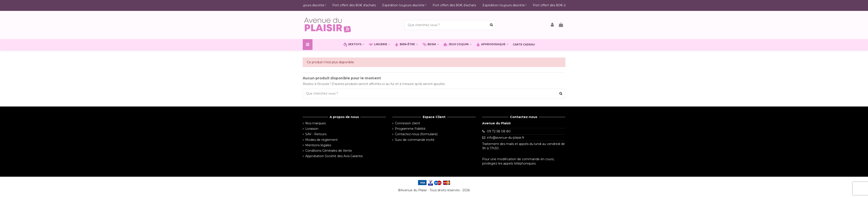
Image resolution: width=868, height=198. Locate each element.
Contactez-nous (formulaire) (416, 134)
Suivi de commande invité (415, 140)
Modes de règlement (321, 140)
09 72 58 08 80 (499, 131)
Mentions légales (318, 145)
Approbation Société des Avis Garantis (334, 156)
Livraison (312, 129)
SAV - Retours (316, 134)
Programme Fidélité (410, 129)
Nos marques (316, 123)
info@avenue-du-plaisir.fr (506, 138)
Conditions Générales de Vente (329, 151)
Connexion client (408, 123)
